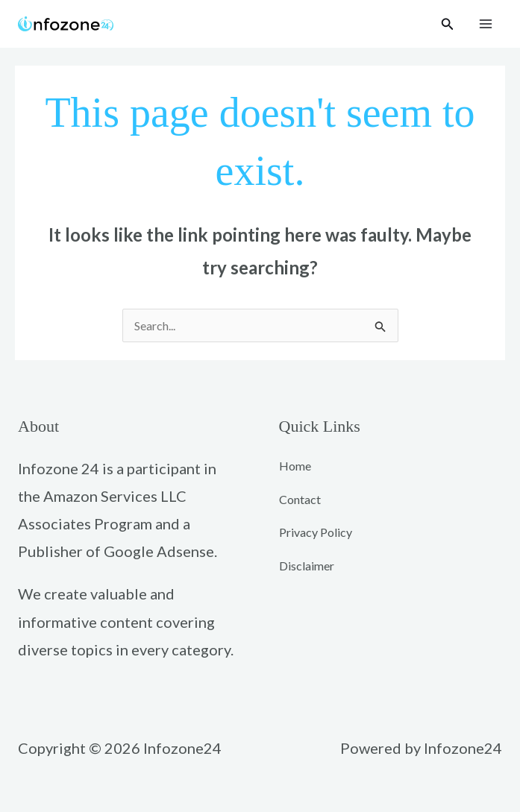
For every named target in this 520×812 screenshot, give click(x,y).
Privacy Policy (316, 532)
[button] (448, 24)
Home (295, 466)
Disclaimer (307, 566)
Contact (300, 499)
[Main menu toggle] (486, 24)
